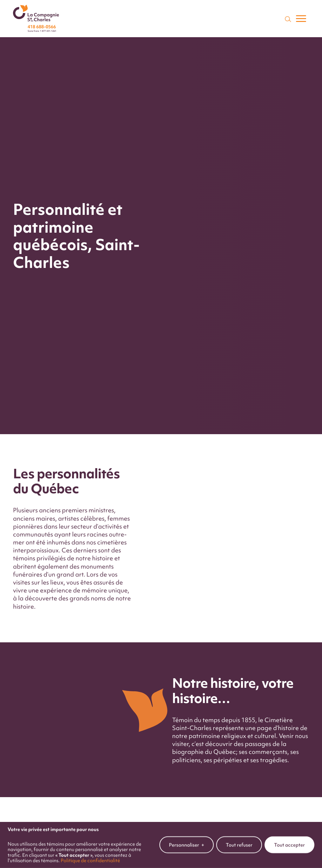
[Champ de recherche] (287, 19)
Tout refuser (239, 841)
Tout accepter (289, 841)
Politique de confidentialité (90, 856)
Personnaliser (187, 841)
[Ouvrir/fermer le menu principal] (301, 19)
